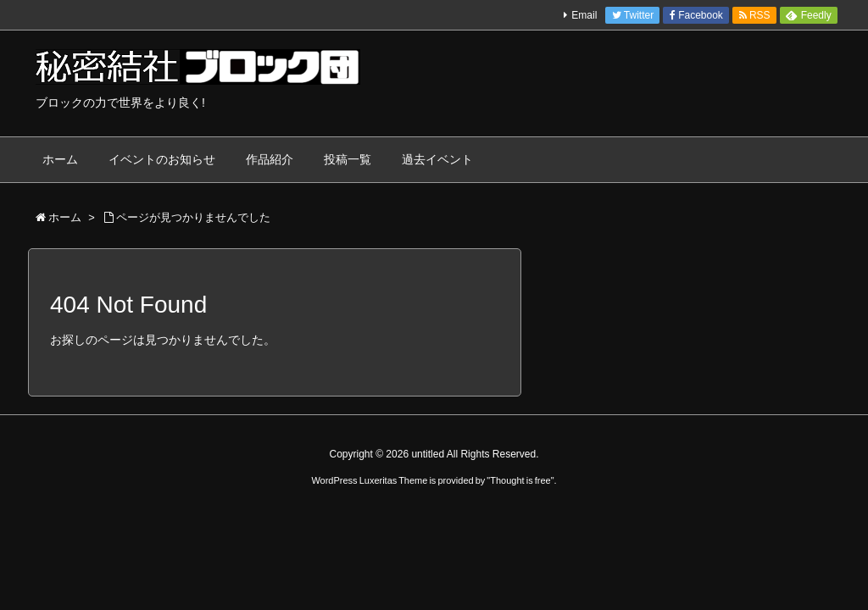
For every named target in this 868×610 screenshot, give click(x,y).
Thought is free (520, 480)
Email (584, 15)
